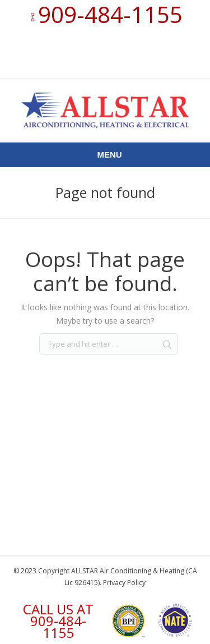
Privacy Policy (124, 583)
